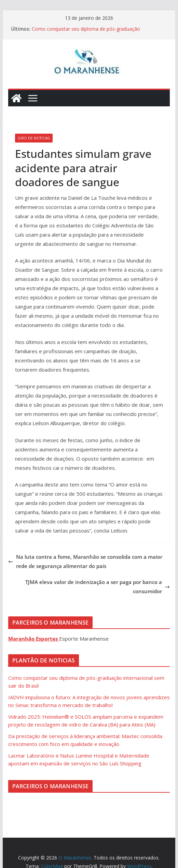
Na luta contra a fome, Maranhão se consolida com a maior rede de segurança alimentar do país (85, 561)
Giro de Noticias (34, 138)
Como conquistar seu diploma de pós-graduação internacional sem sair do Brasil (86, 32)
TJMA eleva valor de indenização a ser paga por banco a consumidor (98, 587)
